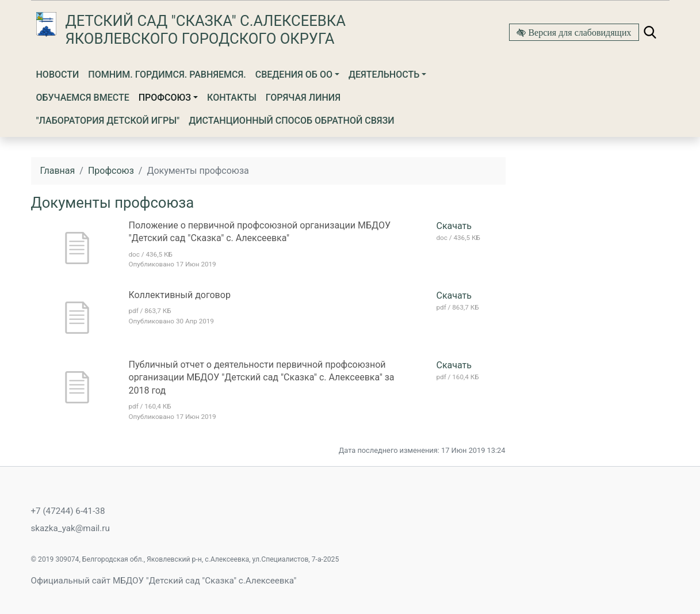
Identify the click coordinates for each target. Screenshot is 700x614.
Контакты (232, 98)
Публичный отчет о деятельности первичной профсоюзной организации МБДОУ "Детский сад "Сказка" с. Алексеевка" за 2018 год (262, 377)
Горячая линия (303, 98)
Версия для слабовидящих (578, 32)
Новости (58, 75)
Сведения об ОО (294, 75)
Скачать (454, 226)
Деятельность (384, 75)
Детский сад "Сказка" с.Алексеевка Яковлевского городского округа (206, 30)
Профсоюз (165, 98)
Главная (58, 171)
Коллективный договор (180, 295)
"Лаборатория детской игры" (108, 121)
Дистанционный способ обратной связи (291, 121)
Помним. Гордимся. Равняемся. (167, 75)
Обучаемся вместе (83, 98)
